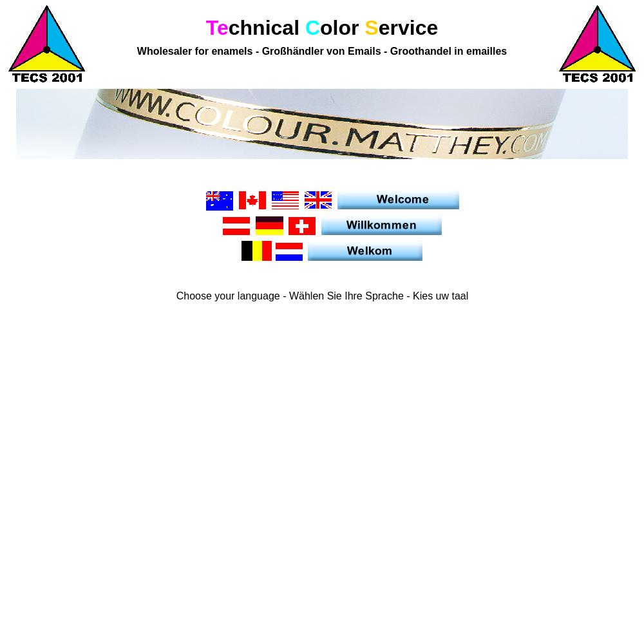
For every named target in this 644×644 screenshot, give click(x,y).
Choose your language (230, 296)
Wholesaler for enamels (196, 51)
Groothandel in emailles (447, 51)
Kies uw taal (440, 296)
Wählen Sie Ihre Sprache (346, 296)
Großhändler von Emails (321, 51)
